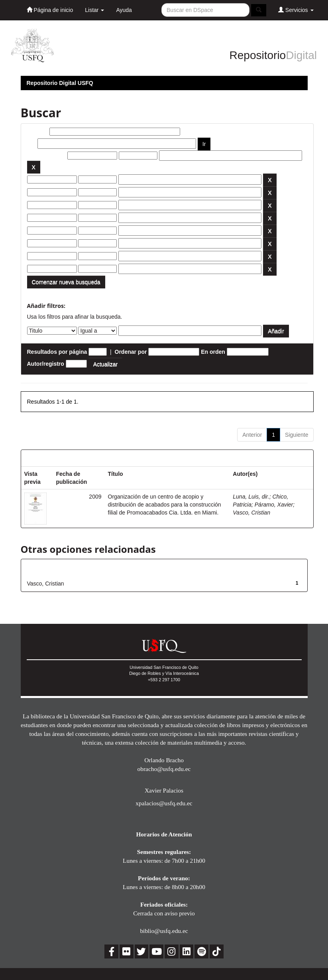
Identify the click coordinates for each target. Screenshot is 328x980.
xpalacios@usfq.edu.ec (164, 803)
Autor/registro (46, 364)
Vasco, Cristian (251, 513)
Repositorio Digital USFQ (60, 83)
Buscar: (37, 132)
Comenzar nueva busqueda (66, 282)
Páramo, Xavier (274, 505)
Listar (94, 10)
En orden (213, 352)
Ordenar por (131, 352)
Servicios (296, 10)
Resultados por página (57, 352)
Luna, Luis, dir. (251, 497)
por (32, 144)
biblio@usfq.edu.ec (164, 931)
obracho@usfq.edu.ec (164, 769)
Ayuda (124, 10)
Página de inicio (50, 10)
